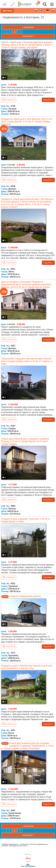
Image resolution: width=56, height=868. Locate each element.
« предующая (28, 27)
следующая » (28, 36)
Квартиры (8, 11)
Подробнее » (48, 100)
